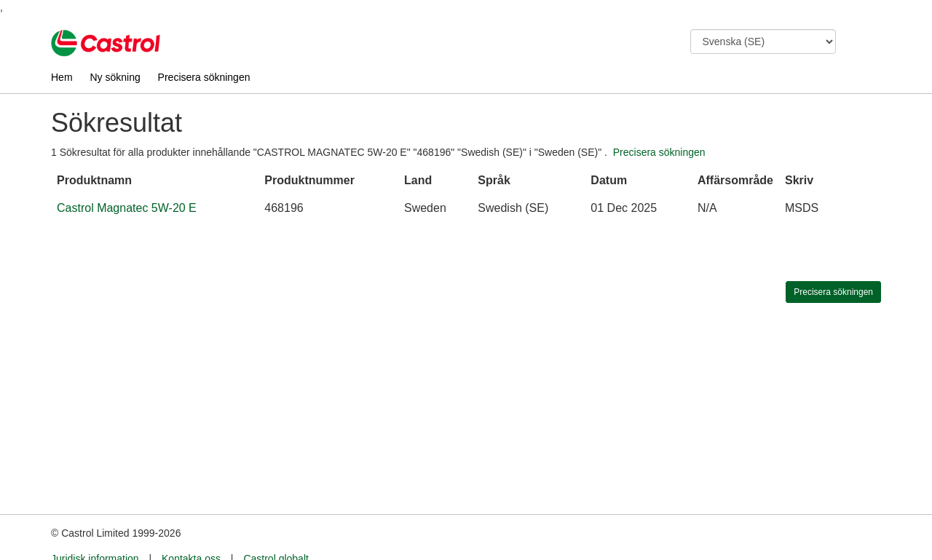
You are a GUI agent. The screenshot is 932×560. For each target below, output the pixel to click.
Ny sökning (115, 77)
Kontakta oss (191, 532)
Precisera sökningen (204, 77)
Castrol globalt (276, 532)
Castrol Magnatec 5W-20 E (127, 208)
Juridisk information (95, 532)
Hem (62, 77)
